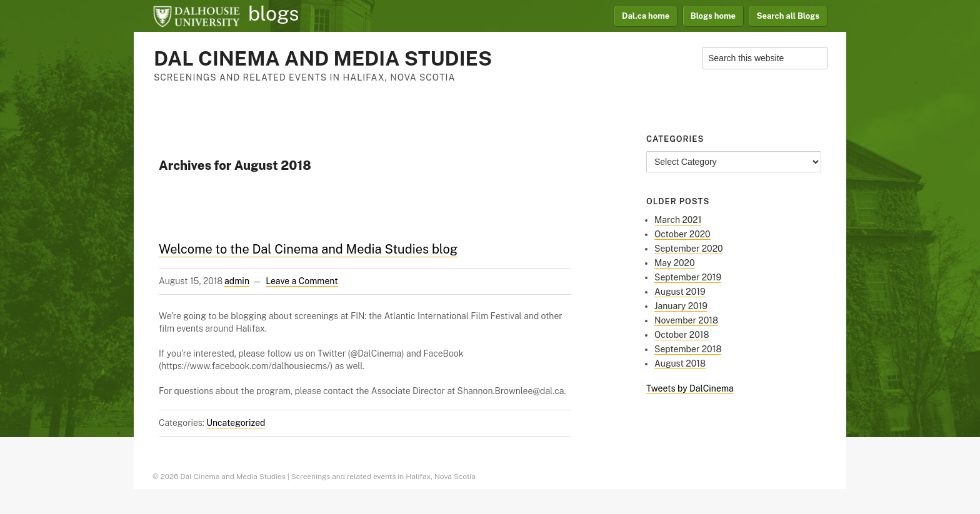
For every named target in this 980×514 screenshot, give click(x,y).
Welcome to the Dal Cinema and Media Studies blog (308, 249)
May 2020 (675, 263)
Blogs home (713, 16)
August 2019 (680, 292)
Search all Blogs (788, 16)
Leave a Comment (302, 281)
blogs (274, 14)
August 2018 (680, 363)
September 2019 (688, 277)
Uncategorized (236, 423)
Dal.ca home (646, 16)
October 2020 (682, 234)
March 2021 (678, 220)
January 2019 (681, 306)
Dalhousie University (196, 16)
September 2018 (688, 349)
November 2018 (686, 320)
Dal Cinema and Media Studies (323, 58)
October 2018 (682, 335)
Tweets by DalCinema (690, 388)
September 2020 (689, 249)
